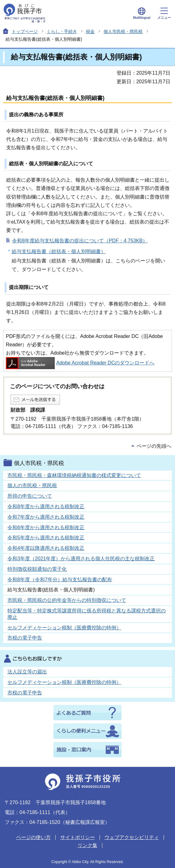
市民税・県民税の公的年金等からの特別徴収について (67, 600)
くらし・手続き (62, 31)
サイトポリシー (78, 837)
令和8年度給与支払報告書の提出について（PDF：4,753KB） (80, 241)
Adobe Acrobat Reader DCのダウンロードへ (80, 363)
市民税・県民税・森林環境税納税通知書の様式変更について (74, 475)
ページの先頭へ (154, 446)
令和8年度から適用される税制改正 (46, 506)
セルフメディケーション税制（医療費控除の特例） (64, 628)
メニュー (164, 14)
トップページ (25, 31)
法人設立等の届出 (27, 672)
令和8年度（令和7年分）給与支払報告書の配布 (60, 580)
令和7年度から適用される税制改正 (46, 517)
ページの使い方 (33, 837)
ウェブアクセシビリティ (132, 837)
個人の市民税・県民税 (32, 485)
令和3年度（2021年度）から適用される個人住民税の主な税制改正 (81, 559)
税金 (90, 31)
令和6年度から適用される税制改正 (46, 527)
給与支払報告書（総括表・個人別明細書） (59, 251)
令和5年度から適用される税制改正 (46, 538)
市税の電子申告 (25, 638)
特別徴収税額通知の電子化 (37, 569)
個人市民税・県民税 (123, 31)
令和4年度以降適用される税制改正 (46, 548)
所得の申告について (30, 496)
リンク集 (87, 845)
